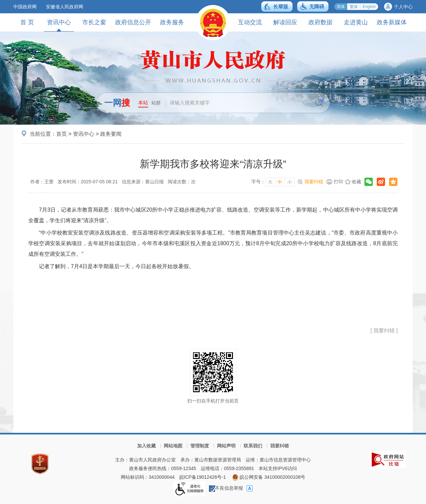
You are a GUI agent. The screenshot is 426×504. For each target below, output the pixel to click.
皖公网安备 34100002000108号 (269, 477)
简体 (341, 7)
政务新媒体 (392, 22)
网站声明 (226, 446)
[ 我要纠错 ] (384, 331)
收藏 (356, 182)
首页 (62, 134)
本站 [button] (143, 103)
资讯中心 (59, 25)
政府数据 (320, 22)
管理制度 (200, 446)
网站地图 (173, 446)
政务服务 (172, 22)
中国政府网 (25, 7)
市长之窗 (94, 22)
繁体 (354, 7)
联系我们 (253, 446)
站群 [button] (156, 103)
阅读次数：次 (182, 182)
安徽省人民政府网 (65, 7)
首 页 (27, 22)
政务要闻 (111, 134)
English (369, 7)
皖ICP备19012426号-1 (203, 477)
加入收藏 (146, 446)
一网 (117, 103)
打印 (338, 182)
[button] (277, 6)
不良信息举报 (226, 488)
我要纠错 (314, 182)
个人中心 (403, 7)
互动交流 (250, 22)
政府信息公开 (133, 22)
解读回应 (285, 22)
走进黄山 (356, 22)
